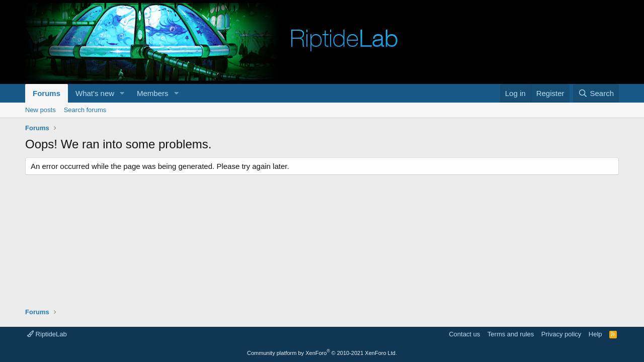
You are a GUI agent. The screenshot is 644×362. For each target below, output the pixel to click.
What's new (95, 93)
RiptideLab (47, 334)
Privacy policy (561, 334)
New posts (41, 110)
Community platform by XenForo (322, 353)
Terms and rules (511, 334)
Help (595, 334)
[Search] (596, 93)
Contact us (464, 334)
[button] (122, 93)
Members (153, 93)
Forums (47, 93)
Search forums (85, 110)
